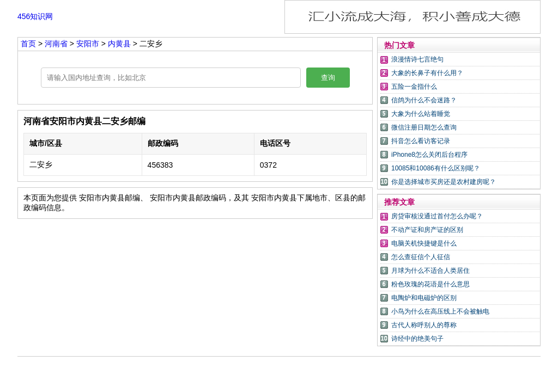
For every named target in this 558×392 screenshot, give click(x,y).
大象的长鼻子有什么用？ (427, 73)
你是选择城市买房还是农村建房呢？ (444, 182)
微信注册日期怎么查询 (424, 127)
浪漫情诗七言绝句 (417, 59)
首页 (28, 44)
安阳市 (89, 44)
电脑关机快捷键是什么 (424, 243)
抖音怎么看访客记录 (421, 141)
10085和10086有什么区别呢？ (436, 168)
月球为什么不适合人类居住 (430, 271)
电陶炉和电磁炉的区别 (424, 298)
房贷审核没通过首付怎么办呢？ (437, 216)
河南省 (57, 44)
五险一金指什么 (414, 87)
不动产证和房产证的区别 (427, 230)
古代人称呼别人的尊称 (424, 325)
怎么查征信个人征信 (421, 257)
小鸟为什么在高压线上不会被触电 (440, 311)
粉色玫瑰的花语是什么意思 (430, 284)
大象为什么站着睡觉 (421, 114)
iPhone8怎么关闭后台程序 (429, 155)
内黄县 (119, 44)
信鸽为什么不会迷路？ (424, 100)
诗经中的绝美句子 (417, 339)
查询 (328, 78)
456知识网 (35, 16)
